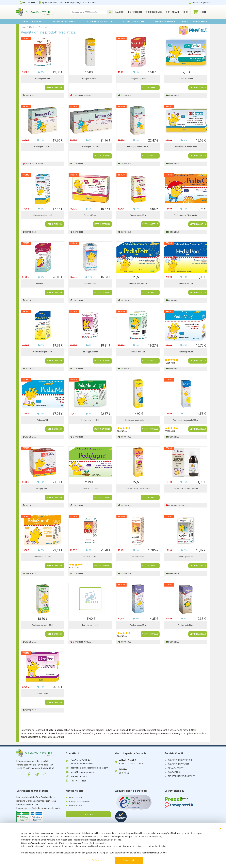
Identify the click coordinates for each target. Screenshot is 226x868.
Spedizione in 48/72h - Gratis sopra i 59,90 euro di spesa (67, 3)
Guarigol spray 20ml (138, 79)
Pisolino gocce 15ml (138, 625)
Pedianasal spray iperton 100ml (138, 420)
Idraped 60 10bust (186, 79)
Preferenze (97, 860)
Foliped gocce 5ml (42, 79)
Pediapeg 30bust (43, 488)
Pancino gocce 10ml (138, 215)
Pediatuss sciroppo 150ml (43, 625)
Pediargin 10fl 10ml (90, 488)
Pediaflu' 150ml (42, 283)
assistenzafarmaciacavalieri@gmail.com (87, 768)
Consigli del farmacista (80, 802)
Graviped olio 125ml (90, 79)
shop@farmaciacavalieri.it (80, 772)
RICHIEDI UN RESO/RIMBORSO (182, 776)
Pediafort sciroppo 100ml (43, 352)
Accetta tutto (129, 860)
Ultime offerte (76, 806)
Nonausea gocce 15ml (43, 215)
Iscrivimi (88, 814)
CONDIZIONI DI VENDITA (179, 764)
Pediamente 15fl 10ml (90, 420)
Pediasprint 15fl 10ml (43, 557)
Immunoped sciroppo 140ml (138, 147)
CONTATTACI (174, 772)
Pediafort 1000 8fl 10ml (138, 283)
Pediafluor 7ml (90, 283)
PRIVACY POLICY (176, 768)
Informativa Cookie (157, 853)
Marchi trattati (76, 798)
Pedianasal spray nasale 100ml (186, 420)
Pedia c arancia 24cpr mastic (186, 215)
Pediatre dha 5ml (90, 557)
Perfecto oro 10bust (90, 625)
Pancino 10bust (90, 215)
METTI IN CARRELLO (55, 88)
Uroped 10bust (43, 693)
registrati (205, 3)
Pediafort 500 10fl (186, 283)
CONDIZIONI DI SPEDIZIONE (180, 760)
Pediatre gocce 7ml (186, 557)
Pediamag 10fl (42, 420)
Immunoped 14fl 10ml (90, 147)
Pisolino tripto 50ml (186, 625)
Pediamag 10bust (186, 352)
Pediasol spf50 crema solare (138, 488)
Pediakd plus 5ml (138, 352)
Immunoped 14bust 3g (43, 147)
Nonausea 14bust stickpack (186, 147)
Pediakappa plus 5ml (90, 352)
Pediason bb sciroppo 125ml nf (186, 488)
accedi (195, 3)
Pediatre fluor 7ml (138, 557)
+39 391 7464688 (76, 776)
